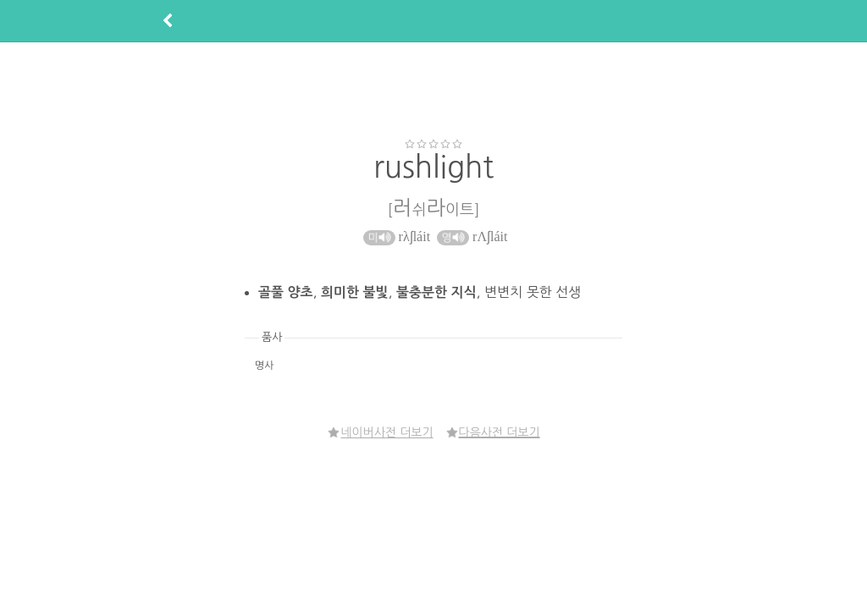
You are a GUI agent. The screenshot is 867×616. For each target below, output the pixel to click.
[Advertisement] (433, 90)
